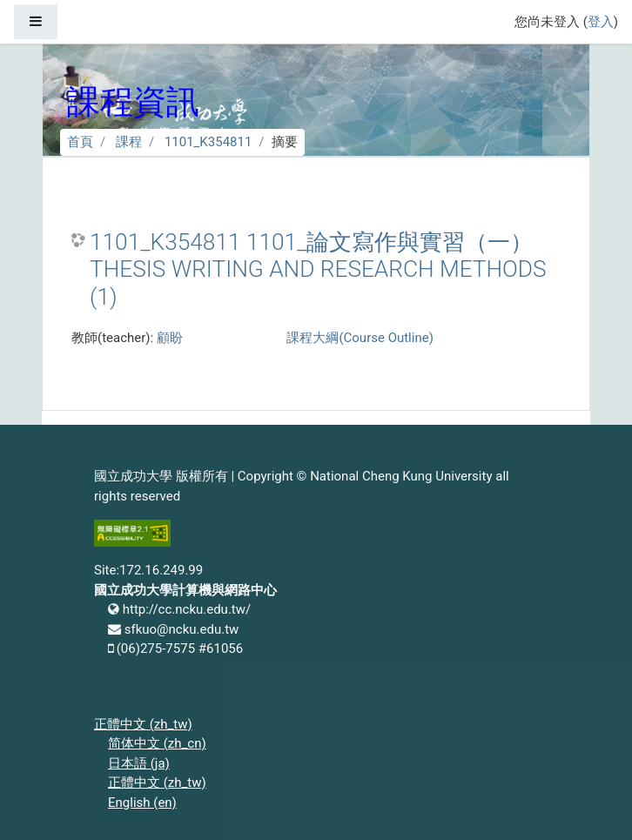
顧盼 (170, 338)
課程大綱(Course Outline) (360, 338)
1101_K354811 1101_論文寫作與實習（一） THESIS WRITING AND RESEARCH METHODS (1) (318, 269)
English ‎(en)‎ (142, 803)
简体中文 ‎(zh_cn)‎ (157, 743)
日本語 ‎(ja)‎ (139, 763)
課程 (129, 142)
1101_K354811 (208, 142)
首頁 (80, 142)
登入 (601, 22)
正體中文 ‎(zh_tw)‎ (143, 724)
